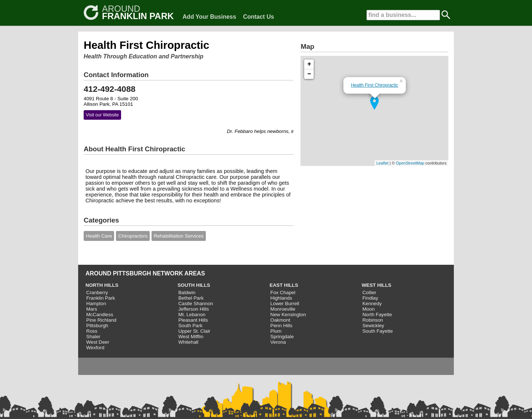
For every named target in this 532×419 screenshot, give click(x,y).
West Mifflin (191, 337)
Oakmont (280, 320)
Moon (369, 309)
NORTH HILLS (102, 285)
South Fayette (378, 331)
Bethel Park (191, 298)
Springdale (282, 337)
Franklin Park (101, 298)
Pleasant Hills (193, 320)
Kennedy (372, 304)
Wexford (95, 348)
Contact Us (258, 17)
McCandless (100, 315)
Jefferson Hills (194, 309)
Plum (276, 331)
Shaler (93, 337)
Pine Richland (101, 320)
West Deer (98, 342)
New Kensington (288, 315)
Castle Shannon (196, 304)
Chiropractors (133, 236)
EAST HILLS (284, 285)
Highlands (281, 298)
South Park (190, 326)
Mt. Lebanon (192, 315)
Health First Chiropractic (374, 85)
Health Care (99, 236)
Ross (92, 331)
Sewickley (373, 326)
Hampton (96, 304)
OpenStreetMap (410, 163)
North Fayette (377, 315)
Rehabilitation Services (179, 236)
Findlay (370, 298)
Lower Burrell (285, 304)
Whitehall (188, 342)
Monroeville (283, 309)
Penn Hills (281, 326)
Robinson (373, 320)
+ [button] (309, 64)
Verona (278, 342)
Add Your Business (209, 17)
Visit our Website (102, 115)
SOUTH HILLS (194, 285)
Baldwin (187, 292)
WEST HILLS (377, 285)
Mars (92, 309)
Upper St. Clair (194, 331)
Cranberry (97, 292)
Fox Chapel (283, 292)
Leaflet (382, 163)
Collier (369, 292)
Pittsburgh (97, 326)
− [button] (309, 74)
